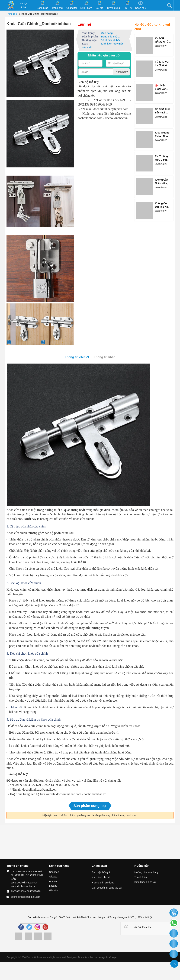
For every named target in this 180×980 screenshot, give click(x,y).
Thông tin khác (105, 357)
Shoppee (54, 872)
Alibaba (53, 877)
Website (54, 890)
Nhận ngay (122, 72)
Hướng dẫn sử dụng (103, 883)
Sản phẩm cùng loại (90, 806)
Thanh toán (141, 877)
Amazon (54, 881)
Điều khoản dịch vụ (145, 882)
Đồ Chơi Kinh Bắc (142, 927)
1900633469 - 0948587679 (26, 891)
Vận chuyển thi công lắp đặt (107, 888)
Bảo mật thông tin (101, 872)
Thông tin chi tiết (77, 357)
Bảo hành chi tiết (101, 877)
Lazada (53, 886)
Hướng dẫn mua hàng (147, 872)
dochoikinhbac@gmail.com (26, 897)
